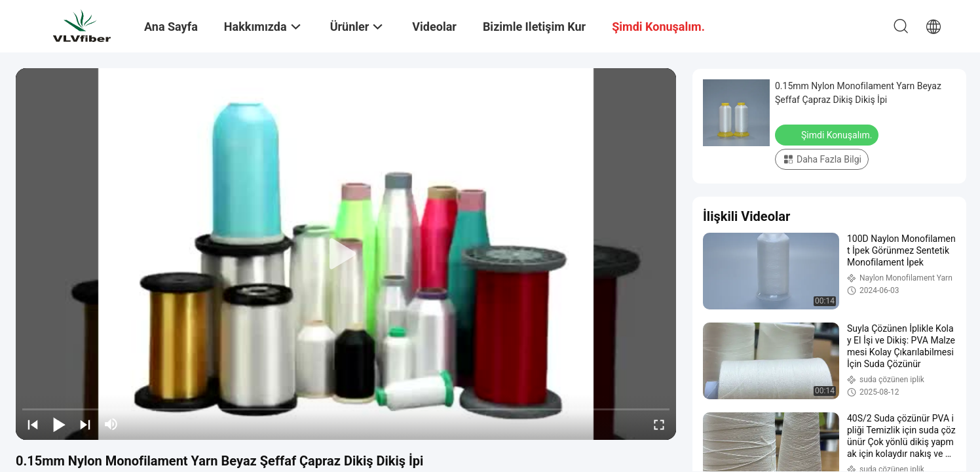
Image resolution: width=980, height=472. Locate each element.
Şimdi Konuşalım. (828, 134)
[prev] (33, 424)
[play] (346, 254)
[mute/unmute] (111, 424)
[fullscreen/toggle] (659, 424)
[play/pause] (59, 424)
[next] (85, 424)
